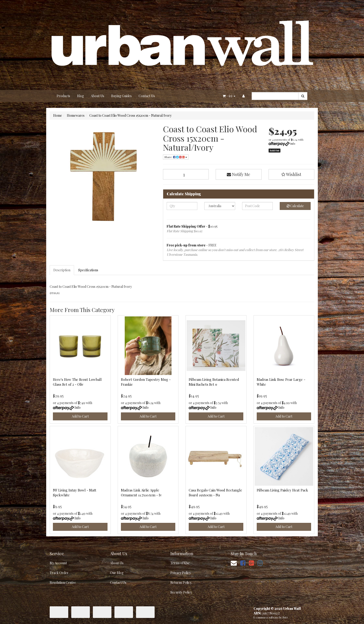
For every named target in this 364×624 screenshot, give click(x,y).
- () (229, 96)
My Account (58, 563)
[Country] (220, 206)
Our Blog (117, 573)
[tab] (62, 270)
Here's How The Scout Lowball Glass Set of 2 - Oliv (77, 382)
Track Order (59, 573)
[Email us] (234, 563)
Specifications (88, 270)
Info (293, 143)
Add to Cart (80, 416)
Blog (80, 96)
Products (63, 96)
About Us (97, 96)
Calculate (295, 206)
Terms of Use (180, 563)
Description (62, 270)
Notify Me (239, 174)
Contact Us (147, 96)
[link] (243, 563)
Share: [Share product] (176, 157)
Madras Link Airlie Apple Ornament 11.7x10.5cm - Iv (141, 493)
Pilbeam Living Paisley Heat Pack (282, 490)
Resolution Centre (63, 583)
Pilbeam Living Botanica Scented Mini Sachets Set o (214, 382)
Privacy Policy (181, 573)
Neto (285, 617)
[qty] (182, 206)
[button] (292, 174)
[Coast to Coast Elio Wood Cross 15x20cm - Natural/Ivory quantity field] (186, 174)
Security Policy (181, 592)
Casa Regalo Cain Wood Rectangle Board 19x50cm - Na (215, 493)
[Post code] (258, 206)
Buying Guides (121, 96)
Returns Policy (181, 583)
